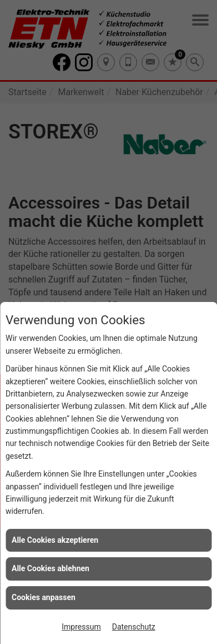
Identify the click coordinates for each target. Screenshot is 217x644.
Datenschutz (134, 627)
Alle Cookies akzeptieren (55, 540)
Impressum (81, 627)
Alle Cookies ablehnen (51, 568)
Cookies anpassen (44, 597)
